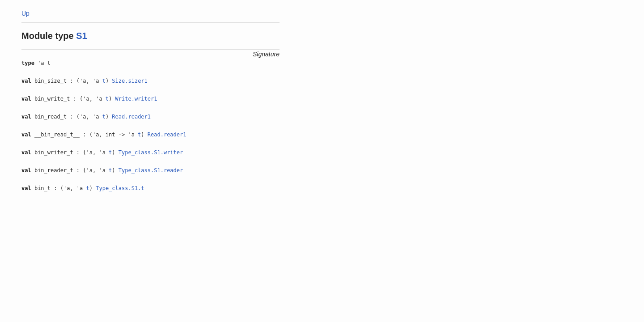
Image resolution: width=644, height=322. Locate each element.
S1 (81, 36)
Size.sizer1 (129, 81)
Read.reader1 (131, 117)
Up (25, 13)
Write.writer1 (136, 99)
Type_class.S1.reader (151, 170)
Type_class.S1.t (120, 188)
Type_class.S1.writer (151, 153)
